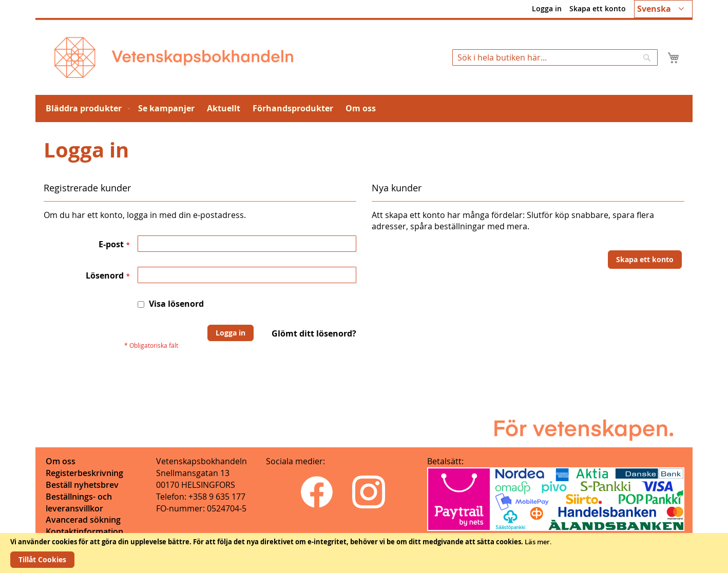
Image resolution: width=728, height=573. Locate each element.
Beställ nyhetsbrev (82, 485)
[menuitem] (86, 108)
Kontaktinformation (84, 531)
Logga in (547, 8)
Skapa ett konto (598, 8)
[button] (663, 9)
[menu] (364, 108)
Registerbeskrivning (84, 473)
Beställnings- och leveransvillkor (79, 502)
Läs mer (537, 542)
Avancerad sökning (83, 520)
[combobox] (555, 57)
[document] (364, 553)
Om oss (61, 461)
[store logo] (174, 57)
